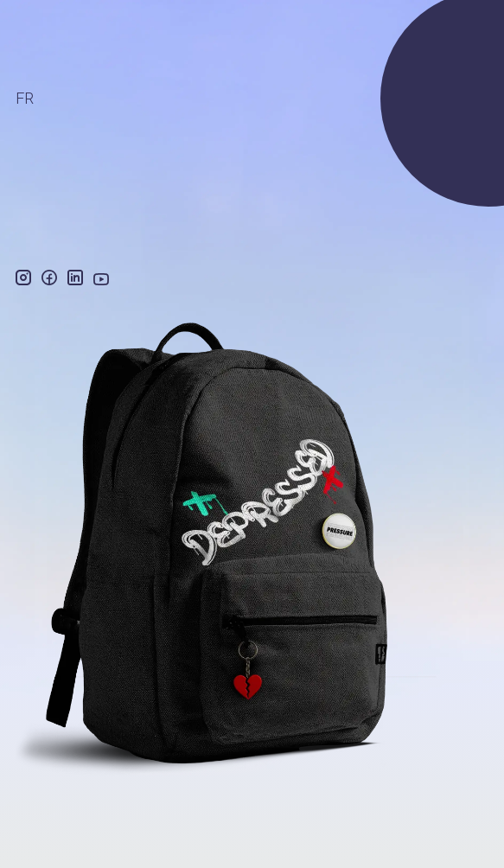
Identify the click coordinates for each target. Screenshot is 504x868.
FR (25, 98)
